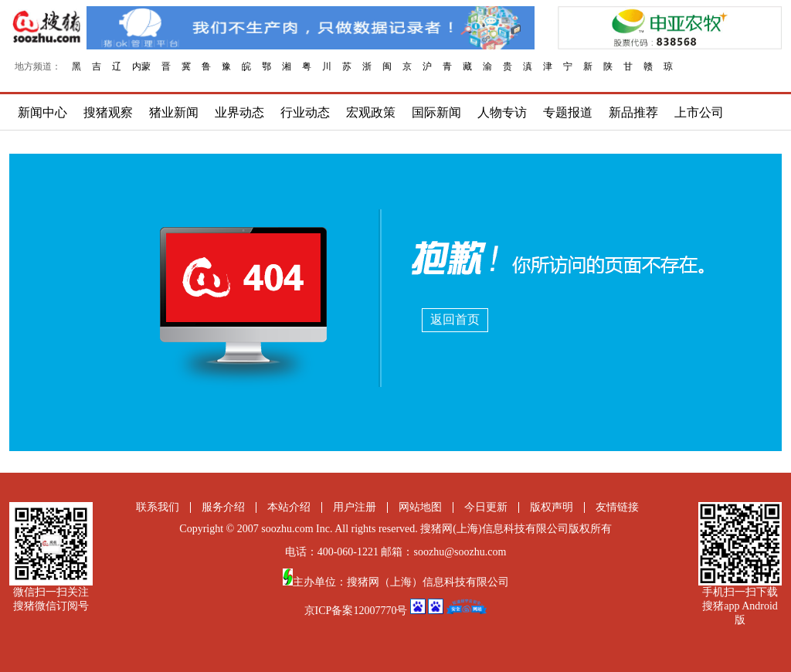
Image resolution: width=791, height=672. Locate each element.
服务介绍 (223, 507)
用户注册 (355, 507)
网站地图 (420, 507)
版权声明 (552, 507)
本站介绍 (289, 507)
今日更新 (486, 507)
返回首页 (455, 319)
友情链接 (617, 507)
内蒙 (141, 66)
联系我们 (158, 507)
